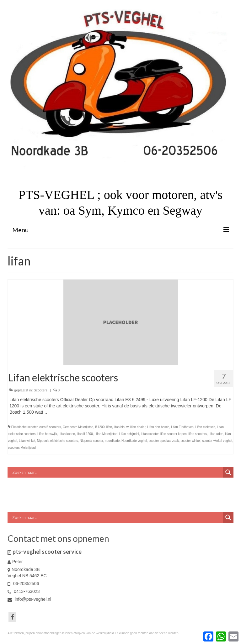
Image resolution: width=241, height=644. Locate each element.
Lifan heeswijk (47, 434)
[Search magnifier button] (228, 472)
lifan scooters (198, 434)
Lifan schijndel (129, 434)
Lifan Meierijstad (106, 434)
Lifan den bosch (158, 427)
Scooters (40, 390)
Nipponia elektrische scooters (58, 441)
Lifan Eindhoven (182, 427)
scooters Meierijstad (22, 448)
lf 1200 (100, 427)
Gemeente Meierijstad (78, 427)
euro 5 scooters (50, 427)
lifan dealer (138, 427)
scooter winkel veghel (217, 441)
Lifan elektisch (205, 427)
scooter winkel (190, 441)
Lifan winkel (27, 441)
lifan (109, 427)
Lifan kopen (67, 434)
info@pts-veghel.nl (29, 599)
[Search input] (117, 472)
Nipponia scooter (91, 441)
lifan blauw (121, 427)
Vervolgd (58, 412)
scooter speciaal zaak (164, 441)
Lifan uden (216, 434)
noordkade (112, 441)
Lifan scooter (150, 434)
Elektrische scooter (24, 427)
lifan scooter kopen (174, 434)
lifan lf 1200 (85, 434)
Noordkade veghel (134, 441)
